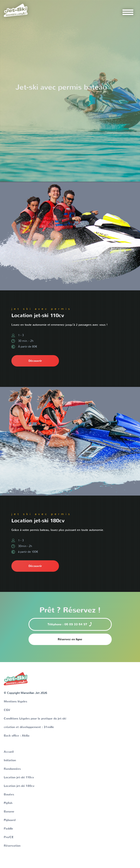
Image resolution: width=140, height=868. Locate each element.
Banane (9, 812)
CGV (7, 710)
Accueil (9, 752)
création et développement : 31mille (29, 727)
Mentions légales (15, 701)
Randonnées (12, 769)
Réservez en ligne (70, 639)
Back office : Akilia (17, 736)
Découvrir (35, 361)
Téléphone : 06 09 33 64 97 (70, 624)
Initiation (10, 760)
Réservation (12, 846)
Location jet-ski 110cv (19, 777)
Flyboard (10, 820)
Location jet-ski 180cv (19, 786)
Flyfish (8, 803)
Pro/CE (9, 837)
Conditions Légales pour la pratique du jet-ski (35, 719)
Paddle (8, 829)
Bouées (9, 794)
